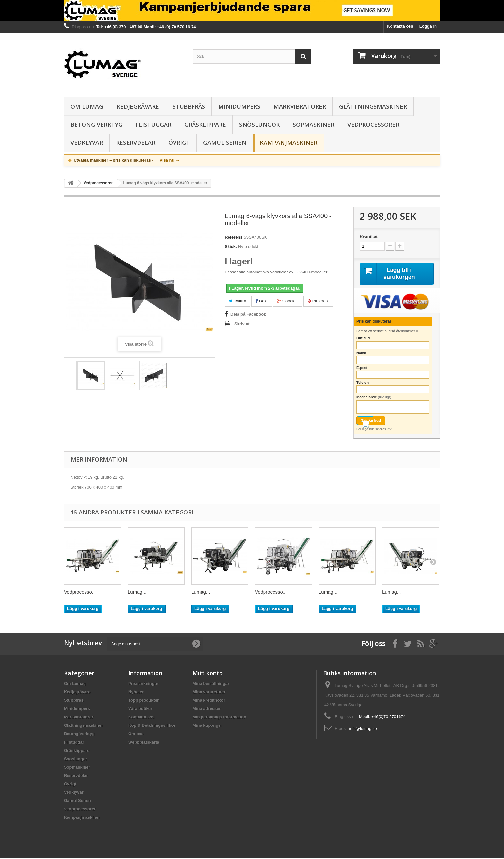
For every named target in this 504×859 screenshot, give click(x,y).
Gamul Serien (225, 143)
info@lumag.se (363, 730)
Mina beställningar (211, 684)
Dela (261, 301)
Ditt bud (363, 339)
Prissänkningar (143, 684)
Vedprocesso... (80, 593)
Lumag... (137, 593)
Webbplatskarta (144, 743)
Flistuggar (153, 125)
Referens (234, 237)
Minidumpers (239, 106)
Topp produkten (144, 701)
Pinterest (318, 301)
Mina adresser (207, 710)
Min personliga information (219, 718)
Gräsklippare (205, 125)
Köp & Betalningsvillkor (152, 726)
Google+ (288, 301)
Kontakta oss (400, 26)
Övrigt (179, 143)
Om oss (136, 735)
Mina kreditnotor (209, 701)
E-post (362, 368)
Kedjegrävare (138, 106)
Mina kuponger (207, 726)
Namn (361, 354)
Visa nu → (170, 160)
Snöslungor (259, 125)
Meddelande (374, 398)
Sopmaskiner (314, 125)
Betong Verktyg (96, 125)
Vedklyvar (87, 143)
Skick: (231, 247)
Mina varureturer (209, 693)
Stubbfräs (189, 106)
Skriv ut (242, 324)
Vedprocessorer (373, 125)
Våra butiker (140, 710)
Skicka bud (371, 421)
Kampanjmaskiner (288, 143)
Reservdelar (136, 143)
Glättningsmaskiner (373, 106)
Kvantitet (369, 237)
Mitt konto (208, 674)
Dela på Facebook (248, 314)
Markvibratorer (300, 106)
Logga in (428, 26)
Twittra (238, 301)
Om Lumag (87, 106)
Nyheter (136, 693)
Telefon (363, 383)
